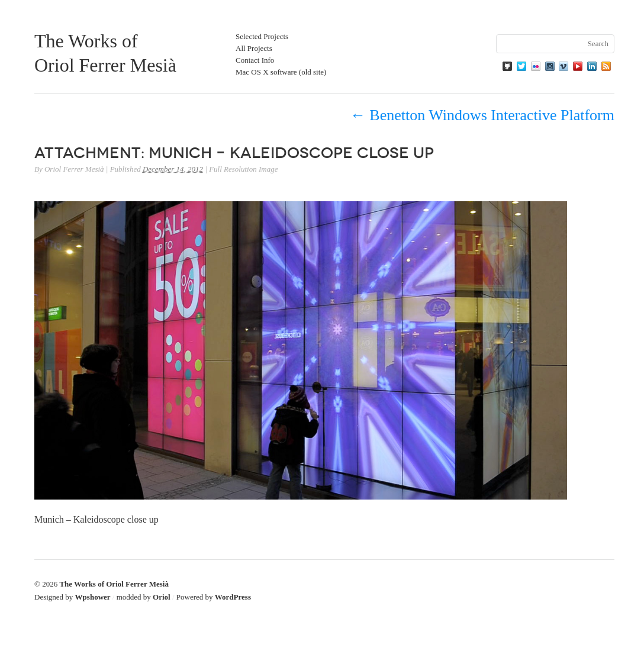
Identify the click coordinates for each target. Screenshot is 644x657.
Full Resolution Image (243, 169)
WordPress (233, 597)
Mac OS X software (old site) (281, 72)
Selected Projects (262, 36)
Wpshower (93, 597)
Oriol (162, 597)
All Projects (254, 48)
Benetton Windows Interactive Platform (482, 115)
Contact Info (255, 60)
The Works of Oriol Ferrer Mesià (114, 584)
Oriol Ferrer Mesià (74, 169)
